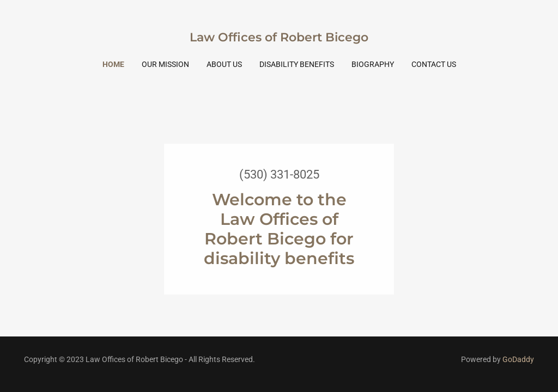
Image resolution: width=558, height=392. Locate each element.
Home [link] (113, 64)
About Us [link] (224, 64)
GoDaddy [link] (518, 359)
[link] (279, 38)
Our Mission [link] (165, 64)
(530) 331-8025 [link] (279, 174)
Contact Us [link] (434, 64)
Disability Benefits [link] (297, 64)
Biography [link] (373, 64)
